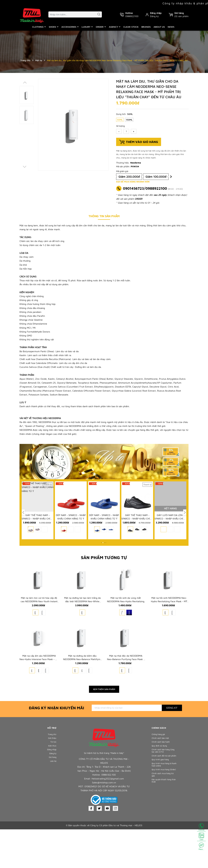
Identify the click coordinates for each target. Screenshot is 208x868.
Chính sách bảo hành (162, 783)
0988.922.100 (109, 813)
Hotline (201, 827)
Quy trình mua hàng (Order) (162, 820)
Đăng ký (154, 16)
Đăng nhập (156, 13)
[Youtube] (107, 847)
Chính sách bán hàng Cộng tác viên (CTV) (162, 793)
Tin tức (53, 783)
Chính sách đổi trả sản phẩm (163, 801)
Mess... (201, 846)
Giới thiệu (52, 778)
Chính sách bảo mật (161, 778)
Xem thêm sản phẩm (104, 728)
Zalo (201, 837)
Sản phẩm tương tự (104, 570)
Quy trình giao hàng (162, 807)
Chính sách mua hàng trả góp (164, 827)
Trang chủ (51, 773)
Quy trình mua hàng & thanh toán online (163, 813)
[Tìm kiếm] (97, 15)
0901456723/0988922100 (145, 188)
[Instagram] (115, 847)
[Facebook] (91, 847)
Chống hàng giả (160, 773)
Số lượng (120, 126)
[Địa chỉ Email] (127, 746)
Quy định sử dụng (161, 787)
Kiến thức (52, 787)
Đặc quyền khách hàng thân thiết (163, 834)
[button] (101, 555)
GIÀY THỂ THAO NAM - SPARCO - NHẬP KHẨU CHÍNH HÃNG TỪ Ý (71, 536)
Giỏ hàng (52, 802)
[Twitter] (99, 847)
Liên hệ (53, 806)
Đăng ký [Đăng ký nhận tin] (172, 746)
